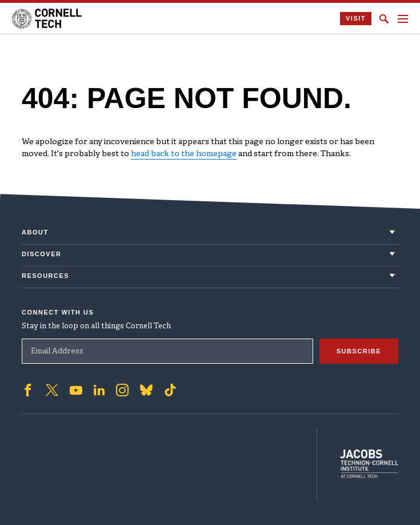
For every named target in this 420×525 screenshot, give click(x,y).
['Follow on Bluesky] (146, 390)
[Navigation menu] (403, 19)
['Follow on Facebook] (28, 390)
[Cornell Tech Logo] (48, 19)
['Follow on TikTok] (170, 390)
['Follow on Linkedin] (99, 390)
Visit (356, 18)
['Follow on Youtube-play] (76, 390)
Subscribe (359, 351)
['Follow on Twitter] (52, 390)
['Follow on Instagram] (122, 390)
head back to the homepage (184, 154)
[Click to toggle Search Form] (384, 19)
